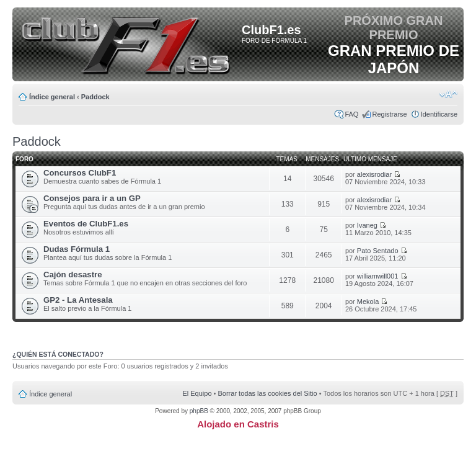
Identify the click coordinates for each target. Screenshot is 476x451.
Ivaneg (367, 225)
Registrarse (389, 114)
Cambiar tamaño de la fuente (448, 94)
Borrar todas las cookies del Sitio (267, 393)
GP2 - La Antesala (78, 300)
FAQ (351, 114)
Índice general (52, 97)
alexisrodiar (374, 174)
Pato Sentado (378, 251)
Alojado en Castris (238, 424)
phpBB (199, 411)
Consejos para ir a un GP (92, 198)
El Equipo (197, 393)
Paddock (95, 97)
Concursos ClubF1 (80, 173)
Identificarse (439, 114)
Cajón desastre (73, 275)
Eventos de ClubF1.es (86, 224)
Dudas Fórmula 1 (77, 249)
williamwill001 (378, 276)
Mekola (368, 301)
